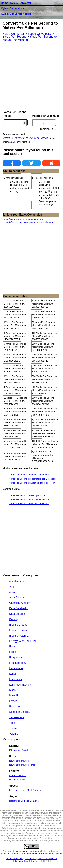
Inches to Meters (18, 776)
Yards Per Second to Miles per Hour (27, 495)
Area (12, 592)
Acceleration (17, 581)
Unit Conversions (14, 858)
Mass (12, 690)
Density (14, 619)
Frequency (16, 657)
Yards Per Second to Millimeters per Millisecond (33, 479)
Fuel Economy (18, 663)
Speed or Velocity (20, 712)
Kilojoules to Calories (20, 750)
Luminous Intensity (20, 685)
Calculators (30, 858)
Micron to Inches (17, 780)
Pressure (15, 706)
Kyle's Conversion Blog (16, 14)
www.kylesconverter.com (28, 851)
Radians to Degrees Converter (24, 801)
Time (12, 723)
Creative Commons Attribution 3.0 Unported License (27, 854)
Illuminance (16, 668)
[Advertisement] (32, 76)
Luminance (16, 679)
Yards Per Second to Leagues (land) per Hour (32, 483)
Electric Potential (19, 636)
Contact (34, 861)
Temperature (17, 717)
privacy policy (17, 833)
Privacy (58, 854)
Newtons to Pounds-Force (22, 765)
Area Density (17, 597)
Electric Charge (18, 625)
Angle (13, 587)
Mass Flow (16, 695)
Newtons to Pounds (19, 761)
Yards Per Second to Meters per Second (29, 475)
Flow (12, 646)
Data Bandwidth (19, 608)
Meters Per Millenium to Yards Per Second (25, 138)
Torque (13, 728)
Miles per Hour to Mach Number (25, 790)
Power (13, 701)
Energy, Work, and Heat (23, 641)
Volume (14, 734)
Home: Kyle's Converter (16, 3)
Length (13, 674)
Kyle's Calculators (12, 8)
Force (13, 652)
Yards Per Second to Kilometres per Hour (30, 499)
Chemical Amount (20, 603)
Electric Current (18, 630)
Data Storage (17, 614)
